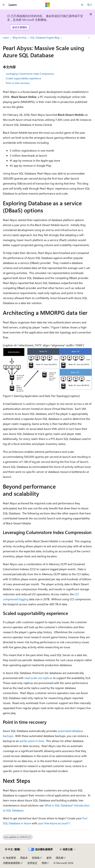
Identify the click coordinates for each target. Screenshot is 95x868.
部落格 (36, 858)
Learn (6, 37)
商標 (44, 863)
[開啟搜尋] (82, 5)
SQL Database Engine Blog (45, 37)
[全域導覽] (4, 5)
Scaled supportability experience (23, 78)
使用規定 (32, 863)
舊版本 (24, 858)
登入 (90, 5)
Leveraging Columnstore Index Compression (30, 74)
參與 (49, 858)
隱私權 (60, 858)
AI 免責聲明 (9, 858)
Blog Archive (20, 37)
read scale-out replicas (38, 678)
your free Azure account (53, 823)
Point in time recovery (18, 83)
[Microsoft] (48, 5)
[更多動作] (89, 38)
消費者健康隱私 (12, 863)
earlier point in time (32, 741)
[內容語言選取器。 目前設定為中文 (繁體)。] (13, 849)
